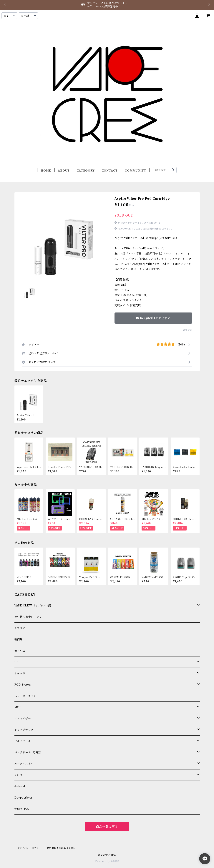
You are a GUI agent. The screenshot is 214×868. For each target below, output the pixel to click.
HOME (46, 171)
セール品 (20, 651)
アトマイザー (23, 719)
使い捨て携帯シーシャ (28, 617)
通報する (187, 330)
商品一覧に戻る (107, 827)
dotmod (20, 786)
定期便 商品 (22, 809)
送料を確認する (152, 223)
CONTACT (110, 171)
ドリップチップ (24, 730)
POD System (23, 685)
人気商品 (20, 628)
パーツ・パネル (24, 764)
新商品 (19, 639)
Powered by (107, 861)
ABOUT (64, 171)
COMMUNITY (135, 171)
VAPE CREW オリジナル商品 (33, 606)
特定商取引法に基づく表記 (61, 848)
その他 (19, 775)
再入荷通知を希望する (153, 318)
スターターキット (25, 696)
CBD (18, 662)
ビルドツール (23, 741)
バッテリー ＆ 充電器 (28, 752)
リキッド (20, 673)
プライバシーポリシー (29, 848)
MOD (18, 707)
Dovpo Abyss (23, 798)
